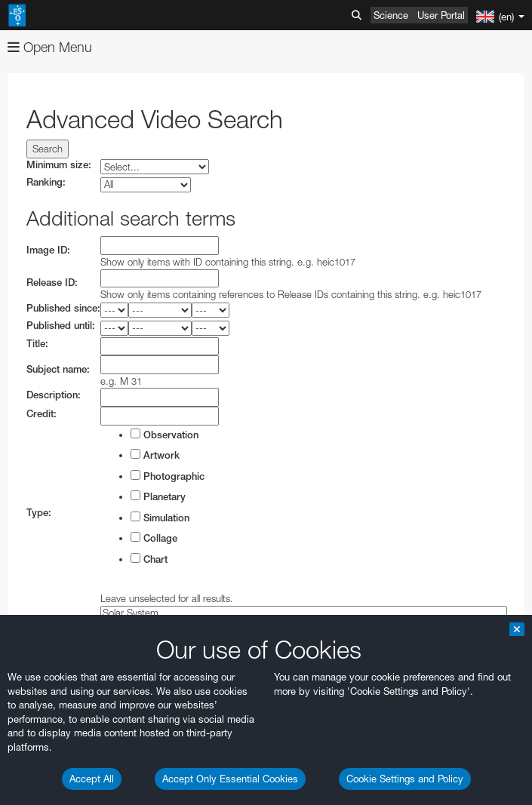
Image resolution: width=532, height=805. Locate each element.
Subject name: (58, 369)
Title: (37, 344)
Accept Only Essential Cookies (230, 779)
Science (391, 15)
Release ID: (52, 283)
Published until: (61, 326)
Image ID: (48, 250)
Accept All (92, 779)
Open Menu (50, 47)
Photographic (168, 476)
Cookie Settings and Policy (405, 779)
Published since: (63, 308)
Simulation (160, 518)
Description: (54, 395)
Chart (149, 559)
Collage (154, 538)
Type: (39, 513)
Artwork (155, 455)
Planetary (158, 496)
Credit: (42, 414)
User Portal (441, 15)
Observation (165, 435)
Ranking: (46, 182)
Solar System (304, 613)
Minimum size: (59, 165)
